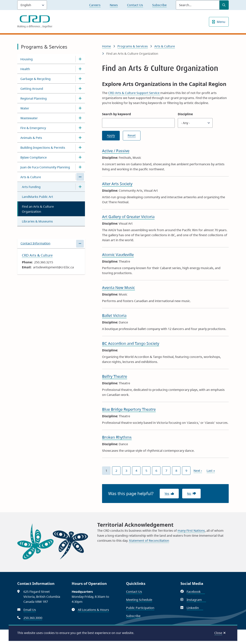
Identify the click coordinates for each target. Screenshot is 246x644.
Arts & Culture (31, 177)
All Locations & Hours (93, 610)
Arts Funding (31, 187)
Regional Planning (34, 98)
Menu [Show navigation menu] (221, 22)
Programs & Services (133, 46)
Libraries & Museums (37, 221)
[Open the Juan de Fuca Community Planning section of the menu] (80, 167)
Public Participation (140, 608)
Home (106, 46)
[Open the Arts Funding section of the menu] (80, 187)
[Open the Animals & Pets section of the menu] (80, 138)
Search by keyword (116, 114)
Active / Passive (116, 151)
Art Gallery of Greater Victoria (128, 217)
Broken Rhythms (117, 437)
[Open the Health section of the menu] (80, 69)
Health (25, 69)
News (114, 5)
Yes (167, 494)
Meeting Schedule (139, 600)
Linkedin (195, 608)
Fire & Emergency (33, 128)
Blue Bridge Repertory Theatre (129, 409)
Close (218, 633)
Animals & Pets (31, 138)
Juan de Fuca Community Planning (45, 167)
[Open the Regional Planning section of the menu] (80, 98)
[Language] (32, 5)
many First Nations (191, 531)
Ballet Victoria (114, 315)
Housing (27, 59)
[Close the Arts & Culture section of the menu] (80, 177)
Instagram (196, 600)
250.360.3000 (33, 618)
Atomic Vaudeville (118, 255)
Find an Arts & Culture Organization (38, 209)
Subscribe (159, 5)
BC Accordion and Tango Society (131, 343)
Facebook (196, 592)
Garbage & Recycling (35, 79)
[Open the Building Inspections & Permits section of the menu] (80, 147)
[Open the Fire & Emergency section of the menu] (80, 128)
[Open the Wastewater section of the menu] (80, 118)
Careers (95, 5)
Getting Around (32, 89)
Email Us (30, 610)
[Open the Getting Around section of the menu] (80, 88)
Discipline (185, 114)
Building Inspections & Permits (43, 148)
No (189, 494)
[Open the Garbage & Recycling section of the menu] (80, 79)
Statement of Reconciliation (149, 541)
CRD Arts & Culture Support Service (134, 93)
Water (25, 108)
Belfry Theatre (115, 376)
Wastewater (29, 118)
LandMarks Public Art (37, 197)
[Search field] (198, 5)
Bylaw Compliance (34, 157)
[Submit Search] (224, 5)
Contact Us (135, 5)
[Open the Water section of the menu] (80, 108)
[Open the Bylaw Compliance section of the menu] (80, 157)
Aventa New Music (118, 288)
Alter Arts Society (117, 184)
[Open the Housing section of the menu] (80, 59)
